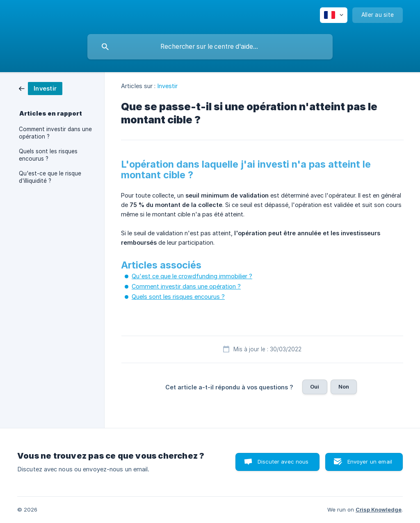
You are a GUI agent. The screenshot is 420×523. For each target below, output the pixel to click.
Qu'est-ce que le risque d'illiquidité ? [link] (50, 177)
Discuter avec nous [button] (283, 462)
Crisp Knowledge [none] (379, 509)
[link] (41, 88)
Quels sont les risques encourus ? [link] (48, 155)
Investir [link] (168, 86)
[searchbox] (210, 47)
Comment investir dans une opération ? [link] (55, 133)
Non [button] (344, 387)
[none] (334, 15)
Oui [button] (315, 387)
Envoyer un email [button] (370, 462)
